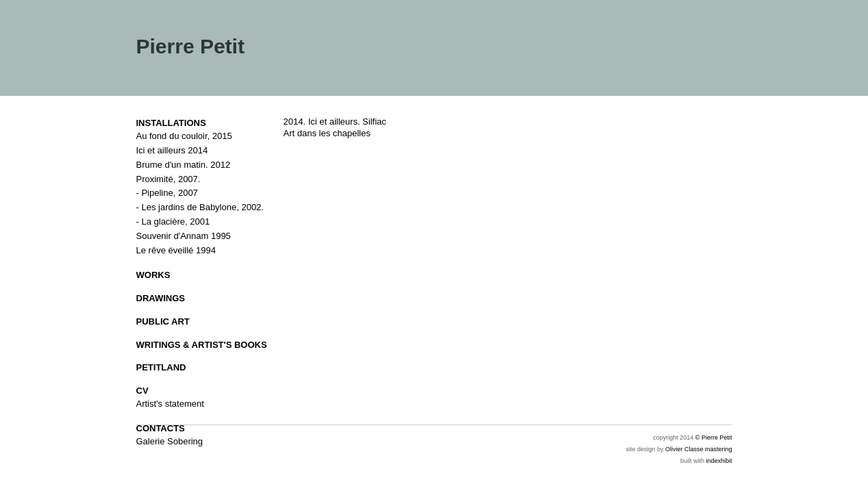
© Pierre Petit (714, 438)
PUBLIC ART (163, 321)
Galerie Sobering (170, 441)
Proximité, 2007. (169, 179)
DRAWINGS (161, 298)
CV (142, 391)
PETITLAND (161, 367)
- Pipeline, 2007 (167, 193)
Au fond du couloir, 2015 (184, 136)
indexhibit (719, 461)
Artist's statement (170, 404)
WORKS (153, 275)
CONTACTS (161, 428)
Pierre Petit (190, 46)
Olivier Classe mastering (699, 449)
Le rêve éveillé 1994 (176, 250)
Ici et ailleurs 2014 (172, 150)
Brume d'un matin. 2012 (184, 165)
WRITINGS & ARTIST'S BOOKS (202, 345)
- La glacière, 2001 (173, 222)
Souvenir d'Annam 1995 (184, 236)
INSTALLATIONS (171, 123)
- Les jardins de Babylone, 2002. (200, 207)
